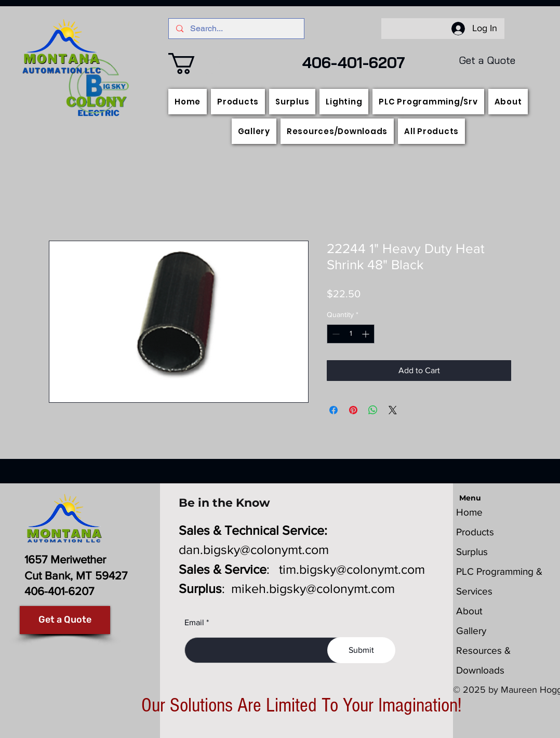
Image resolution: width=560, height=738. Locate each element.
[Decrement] (335, 334)
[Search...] (236, 29)
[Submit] (361, 650)
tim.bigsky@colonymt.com (352, 569)
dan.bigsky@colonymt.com (254, 549)
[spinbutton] (351, 334)
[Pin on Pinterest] (353, 410)
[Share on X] (393, 410)
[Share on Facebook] (334, 410)
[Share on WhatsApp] (373, 410)
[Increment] (366, 334)
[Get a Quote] (65, 620)
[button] (194, 63)
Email (194, 623)
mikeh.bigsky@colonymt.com (313, 588)
